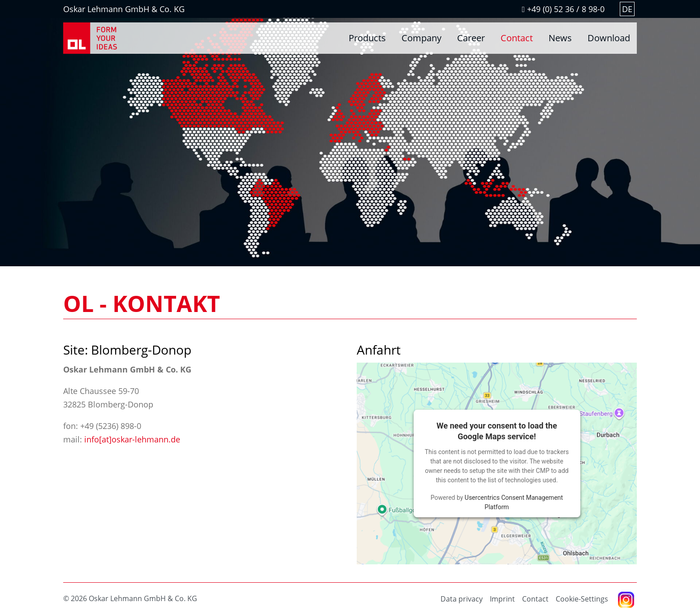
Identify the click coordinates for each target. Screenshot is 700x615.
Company (421, 38)
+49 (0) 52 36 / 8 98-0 (563, 9)
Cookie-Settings (582, 599)
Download (609, 38)
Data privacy (462, 599)
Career (471, 38)
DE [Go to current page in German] (627, 9)
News (560, 38)
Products (367, 38)
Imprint (502, 599)
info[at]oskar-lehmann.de (132, 439)
